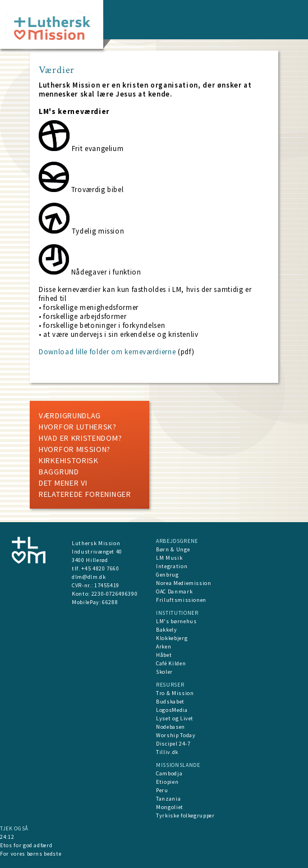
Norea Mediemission (184, 583)
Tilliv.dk (167, 752)
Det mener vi (63, 483)
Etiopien (167, 782)
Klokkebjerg (172, 638)
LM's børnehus (176, 621)
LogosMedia (172, 710)
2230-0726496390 (115, 594)
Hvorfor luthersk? (78, 427)
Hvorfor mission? (75, 449)
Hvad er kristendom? (80, 438)
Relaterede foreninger (85, 494)
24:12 (7, 837)
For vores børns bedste (31, 854)
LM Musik (169, 558)
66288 (110, 602)
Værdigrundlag (70, 415)
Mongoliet (170, 807)
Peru (162, 790)
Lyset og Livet (175, 718)
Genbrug (167, 575)
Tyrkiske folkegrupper (185, 816)
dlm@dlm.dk (89, 577)
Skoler (164, 672)
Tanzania (168, 799)
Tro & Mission (175, 693)
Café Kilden (171, 663)
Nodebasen (171, 727)
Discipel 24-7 (173, 744)
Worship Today (176, 735)
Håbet (164, 655)
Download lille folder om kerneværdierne (107, 352)
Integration (172, 566)
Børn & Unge (173, 549)
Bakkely (167, 630)
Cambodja (169, 773)
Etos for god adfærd (26, 845)
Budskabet (170, 702)
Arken (164, 647)
